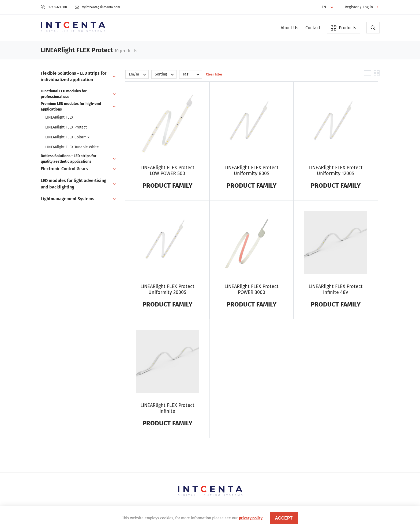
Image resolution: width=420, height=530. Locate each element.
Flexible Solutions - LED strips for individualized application (74, 76)
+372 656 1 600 (54, 7)
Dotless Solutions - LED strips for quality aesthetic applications (69, 159)
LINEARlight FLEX (59, 117)
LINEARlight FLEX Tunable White (72, 147)
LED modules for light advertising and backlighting (74, 184)
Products (343, 28)
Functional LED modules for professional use (64, 94)
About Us (289, 28)
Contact (313, 28)
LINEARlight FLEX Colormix (67, 137)
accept (284, 518)
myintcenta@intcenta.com (97, 7)
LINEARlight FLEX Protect (66, 127)
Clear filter (214, 74)
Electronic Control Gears (64, 169)
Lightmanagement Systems (67, 199)
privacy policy (251, 518)
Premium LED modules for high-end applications (71, 107)
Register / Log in (362, 7)
